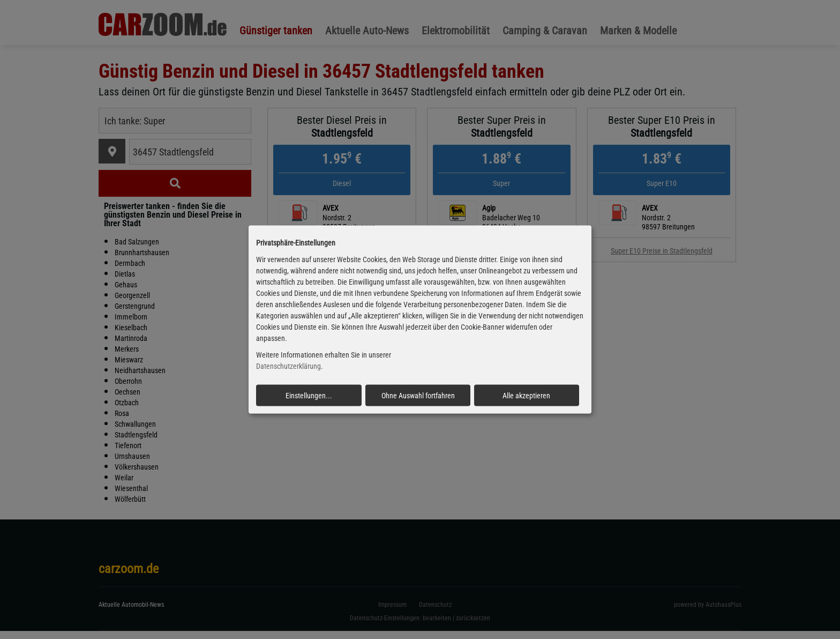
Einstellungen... (309, 395)
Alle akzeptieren (526, 395)
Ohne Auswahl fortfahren (418, 395)
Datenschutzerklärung (288, 366)
